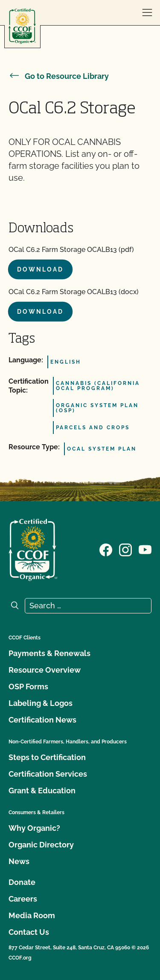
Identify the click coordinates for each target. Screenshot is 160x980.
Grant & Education (42, 791)
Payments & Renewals (49, 653)
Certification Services (48, 774)
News (19, 861)
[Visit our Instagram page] (125, 549)
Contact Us (29, 932)
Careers (23, 899)
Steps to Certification (47, 757)
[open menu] (147, 13)
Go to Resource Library (59, 76)
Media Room (32, 915)
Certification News (42, 720)
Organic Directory (41, 845)
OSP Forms (28, 687)
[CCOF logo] (22, 26)
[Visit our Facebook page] (106, 549)
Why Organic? (34, 828)
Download (40, 269)
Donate (22, 882)
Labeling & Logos (41, 703)
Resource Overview (45, 670)
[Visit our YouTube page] (145, 549)
